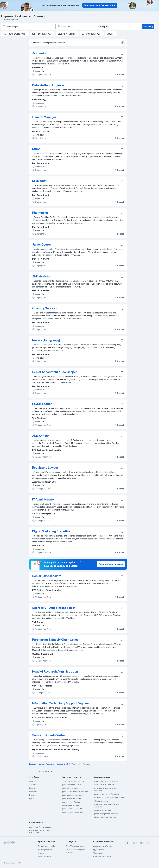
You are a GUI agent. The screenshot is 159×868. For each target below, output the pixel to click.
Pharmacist (40, 213)
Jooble (18, 863)
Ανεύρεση (148, 26)
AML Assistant (42, 276)
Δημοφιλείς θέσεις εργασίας (40, 827)
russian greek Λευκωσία (71, 805)
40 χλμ (104, 26)
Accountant (40, 53)
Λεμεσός (33, 781)
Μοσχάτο (33, 792)
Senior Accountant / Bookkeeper (55, 372)
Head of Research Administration (55, 671)
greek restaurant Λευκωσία (72, 812)
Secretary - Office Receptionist (54, 608)
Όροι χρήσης (98, 853)
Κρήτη (32, 798)
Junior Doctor (42, 245)
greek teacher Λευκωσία (71, 798)
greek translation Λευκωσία (72, 795)
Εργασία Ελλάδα (100, 850)
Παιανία (32, 795)
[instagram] (134, 843)
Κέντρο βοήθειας (45, 850)
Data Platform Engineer (48, 85)
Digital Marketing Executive (51, 531)
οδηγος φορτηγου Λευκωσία (105, 817)
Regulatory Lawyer (45, 468)
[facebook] (127, 843)
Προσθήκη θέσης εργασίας (76, 846)
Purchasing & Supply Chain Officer (56, 640)
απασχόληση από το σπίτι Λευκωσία (109, 797)
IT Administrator (44, 499)
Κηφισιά (32, 788)
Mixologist (39, 181)
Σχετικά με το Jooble (46, 846)
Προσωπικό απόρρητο (102, 856)
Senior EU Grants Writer (49, 735)
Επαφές (41, 853)
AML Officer (41, 436)
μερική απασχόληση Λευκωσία (106, 814)
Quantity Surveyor (45, 308)
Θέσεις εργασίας (45, 856)
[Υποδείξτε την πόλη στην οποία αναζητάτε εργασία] (83, 26)
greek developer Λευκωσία (72, 809)
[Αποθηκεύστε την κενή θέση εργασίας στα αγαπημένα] (122, 54)
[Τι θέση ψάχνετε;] (28, 26)
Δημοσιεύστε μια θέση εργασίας (100, 5)
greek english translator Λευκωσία (75, 792)
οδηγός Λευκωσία (101, 801)
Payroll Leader (42, 404)
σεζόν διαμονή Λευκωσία (104, 785)
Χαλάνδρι (33, 785)
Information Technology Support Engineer (61, 703)
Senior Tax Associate (47, 576)
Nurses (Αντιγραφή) (46, 340)
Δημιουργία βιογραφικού (111, 564)
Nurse (36, 149)
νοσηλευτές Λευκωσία (103, 810)
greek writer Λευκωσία (70, 788)
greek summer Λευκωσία (71, 785)
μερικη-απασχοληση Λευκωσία (106, 794)
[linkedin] (148, 843)
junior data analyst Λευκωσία (73, 781)
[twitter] (141, 843)
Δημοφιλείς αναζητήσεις (42, 771)
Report (119, 75)
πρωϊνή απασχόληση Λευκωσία (107, 781)
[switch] (123, 43)
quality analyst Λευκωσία (72, 802)
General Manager (44, 117)
